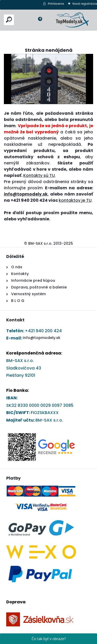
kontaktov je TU (75, 200)
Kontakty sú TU (39, 175)
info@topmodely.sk (42, 338)
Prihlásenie (56, 4)
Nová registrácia (85, 4)
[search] (9, 20)
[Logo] (72, 20)
